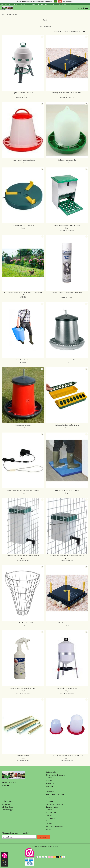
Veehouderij (10, 14)
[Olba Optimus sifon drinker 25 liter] (23, 63)
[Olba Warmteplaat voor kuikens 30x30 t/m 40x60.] (67, 63)
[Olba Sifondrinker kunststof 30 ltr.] (67, 658)
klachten (49, 829)
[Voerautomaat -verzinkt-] (67, 330)
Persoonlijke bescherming (55, 794)
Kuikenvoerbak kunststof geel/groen (67, 425)
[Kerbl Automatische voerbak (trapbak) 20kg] (67, 195)
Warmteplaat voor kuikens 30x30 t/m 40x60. (67, 93)
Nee (60, 2)
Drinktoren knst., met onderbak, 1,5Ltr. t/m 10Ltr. (67, 756)
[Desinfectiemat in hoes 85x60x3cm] (67, 460)
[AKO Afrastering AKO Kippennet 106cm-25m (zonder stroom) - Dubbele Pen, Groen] (23, 263)
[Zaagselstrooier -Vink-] (23, 330)
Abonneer (43, 837)
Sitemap (49, 824)
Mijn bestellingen (8, 807)
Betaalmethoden (52, 807)
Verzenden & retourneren (55, 826)
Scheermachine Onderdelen (56, 775)
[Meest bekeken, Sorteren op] (76, 31)
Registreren (6, 804)
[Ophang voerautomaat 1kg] (67, 130)
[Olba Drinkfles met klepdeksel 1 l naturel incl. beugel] (23, 526)
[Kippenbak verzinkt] (23, 726)
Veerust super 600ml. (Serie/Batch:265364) (67, 293)
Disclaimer (50, 810)
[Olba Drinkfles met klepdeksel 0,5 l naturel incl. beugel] (67, 526)
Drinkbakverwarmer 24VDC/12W (23, 225)
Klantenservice (51, 813)
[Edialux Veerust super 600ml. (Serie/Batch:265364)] (67, 263)
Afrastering (50, 783)
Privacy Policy (51, 818)
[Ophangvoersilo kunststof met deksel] (23, 130)
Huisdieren (50, 778)
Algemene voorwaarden (54, 804)
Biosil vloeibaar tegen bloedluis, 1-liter (23, 688)
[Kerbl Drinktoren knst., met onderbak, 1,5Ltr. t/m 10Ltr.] (67, 726)
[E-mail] (19, 837)
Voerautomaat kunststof (23, 425)
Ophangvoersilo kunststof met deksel (23, 160)
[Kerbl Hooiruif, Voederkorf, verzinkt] (23, 593)
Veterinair (49, 786)
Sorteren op (67, 31)
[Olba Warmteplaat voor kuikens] (67, 593)
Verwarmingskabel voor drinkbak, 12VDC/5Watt (23, 490)
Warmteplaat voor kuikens (67, 623)
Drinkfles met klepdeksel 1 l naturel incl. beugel (23, 556)
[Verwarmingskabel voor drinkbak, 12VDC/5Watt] (23, 460)
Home (4, 14)
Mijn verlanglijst (7, 810)
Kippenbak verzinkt (23, 756)
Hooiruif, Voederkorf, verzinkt (23, 623)
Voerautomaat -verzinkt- (67, 360)
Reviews (49, 821)
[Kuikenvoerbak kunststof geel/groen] (67, 395)
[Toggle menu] (86, 8)
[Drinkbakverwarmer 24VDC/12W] (23, 195)
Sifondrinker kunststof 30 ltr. (67, 688)
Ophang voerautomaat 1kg (67, 160)
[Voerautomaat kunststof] (23, 395)
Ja (55, 2)
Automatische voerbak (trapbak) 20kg (67, 225)
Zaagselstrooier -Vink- (23, 360)
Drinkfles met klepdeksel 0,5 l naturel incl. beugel (67, 556)
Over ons (49, 815)
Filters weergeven (45, 26)
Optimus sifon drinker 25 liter (23, 93)
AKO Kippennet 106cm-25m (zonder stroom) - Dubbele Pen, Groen (23, 293)
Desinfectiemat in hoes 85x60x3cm (67, 490)
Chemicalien (50, 792)
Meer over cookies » (68, 2)
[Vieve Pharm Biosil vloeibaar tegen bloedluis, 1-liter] (23, 658)
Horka (48, 797)
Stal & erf (49, 781)
